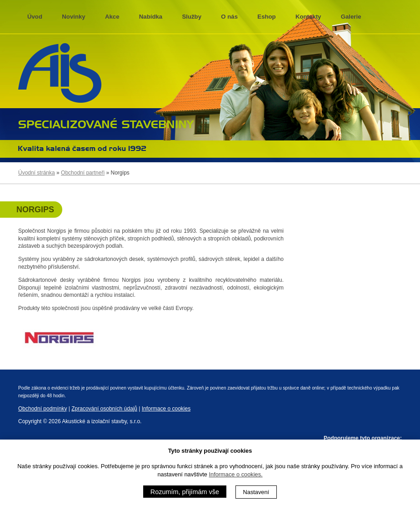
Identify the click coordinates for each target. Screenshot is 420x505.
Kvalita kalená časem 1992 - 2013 (82, 148)
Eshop (266, 17)
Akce (112, 17)
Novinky (73, 17)
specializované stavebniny (106, 123)
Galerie (351, 17)
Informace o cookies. (236, 474)
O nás (229, 17)
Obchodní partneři (83, 173)
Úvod (35, 17)
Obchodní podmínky (42, 409)
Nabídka (151, 17)
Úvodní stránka (37, 173)
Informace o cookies (166, 409)
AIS (60, 73)
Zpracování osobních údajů (104, 409)
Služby (192, 17)
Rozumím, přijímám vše (185, 492)
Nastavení (256, 492)
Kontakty (308, 17)
